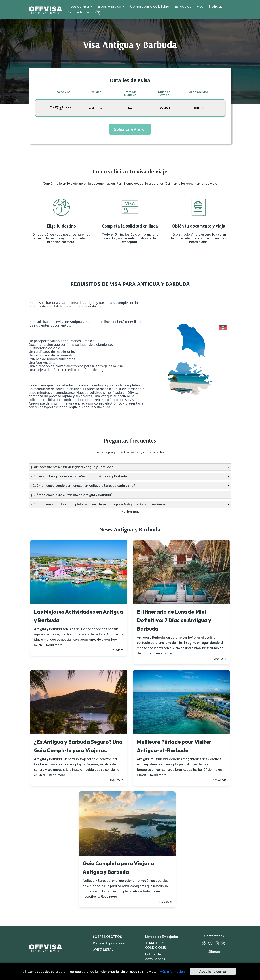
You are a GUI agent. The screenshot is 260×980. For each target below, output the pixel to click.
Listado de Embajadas (162, 937)
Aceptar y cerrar (213, 971)
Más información (172, 972)
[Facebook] (224, 943)
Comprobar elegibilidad (150, 6)
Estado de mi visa (189, 6)
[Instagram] (218, 943)
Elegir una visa (109, 6)
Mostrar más (130, 511)
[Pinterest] (205, 943)
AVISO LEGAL (103, 949)
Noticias (216, 6)
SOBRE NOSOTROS (107, 937)
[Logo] (45, 10)
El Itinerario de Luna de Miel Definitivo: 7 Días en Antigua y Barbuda (174, 620)
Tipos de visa (78, 6)
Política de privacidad (109, 943)
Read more (54, 645)
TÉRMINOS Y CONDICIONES (156, 945)
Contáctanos (78, 12)
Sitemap (215, 952)
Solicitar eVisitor (130, 129)
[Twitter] (211, 943)
